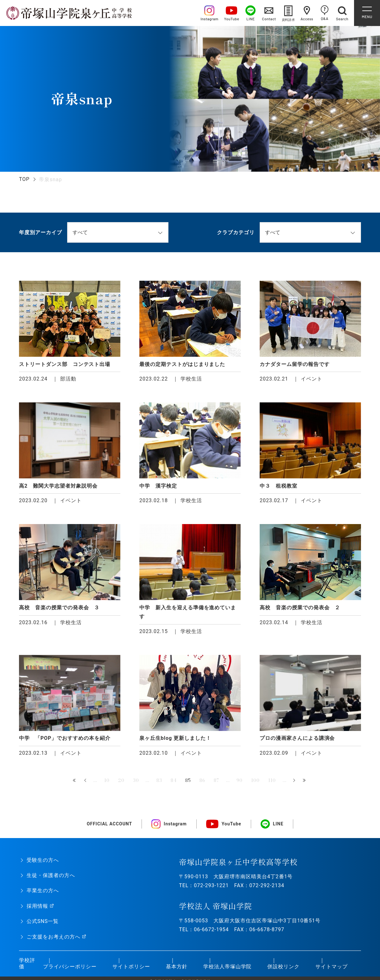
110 (272, 780)
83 (159, 780)
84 (174, 780)
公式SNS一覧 (43, 921)
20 (121, 780)
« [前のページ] (86, 781)
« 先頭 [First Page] (75, 781)
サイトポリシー (131, 967)
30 (136, 780)
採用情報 (37, 906)
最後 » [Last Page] (305, 781)
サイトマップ (332, 967)
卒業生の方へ (43, 890)
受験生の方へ (43, 860)
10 (107, 780)
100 (255, 780)
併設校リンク (283, 967)
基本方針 (177, 967)
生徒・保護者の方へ (51, 875)
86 (202, 780)
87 (216, 780)
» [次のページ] (294, 781)
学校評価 (27, 964)
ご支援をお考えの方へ (54, 937)
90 (240, 780)
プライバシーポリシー (70, 967)
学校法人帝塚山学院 (228, 967)
